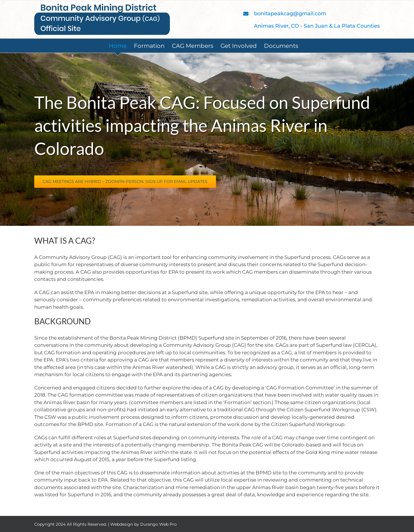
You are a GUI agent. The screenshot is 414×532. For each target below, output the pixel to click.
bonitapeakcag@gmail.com (290, 14)
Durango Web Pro (158, 524)
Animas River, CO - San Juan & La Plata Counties (317, 26)
